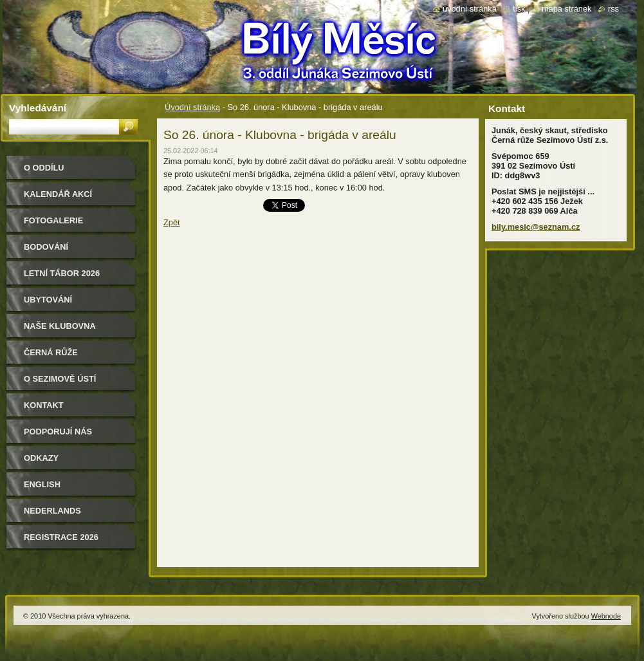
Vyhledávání (38, 108)
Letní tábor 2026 (62, 273)
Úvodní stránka (192, 107)
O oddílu (44, 168)
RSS (613, 9)
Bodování (46, 247)
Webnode (606, 616)
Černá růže (51, 352)
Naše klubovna (60, 326)
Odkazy (41, 458)
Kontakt (44, 405)
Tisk (519, 9)
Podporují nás (58, 432)
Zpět (172, 222)
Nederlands (52, 511)
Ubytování (48, 300)
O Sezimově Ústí (60, 379)
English (42, 484)
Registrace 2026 (61, 537)
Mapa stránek (567, 9)
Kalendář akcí (58, 194)
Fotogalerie (53, 220)
